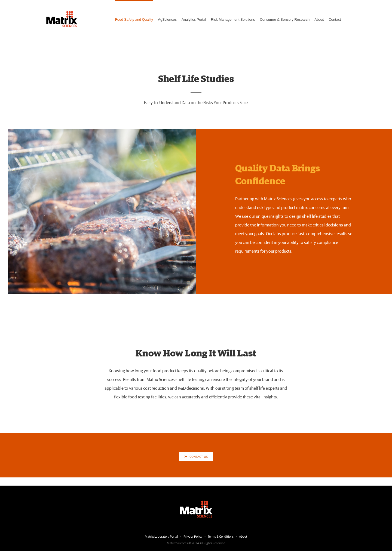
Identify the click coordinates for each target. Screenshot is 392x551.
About (243, 537)
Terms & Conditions (221, 537)
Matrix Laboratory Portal (161, 537)
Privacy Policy (193, 537)
